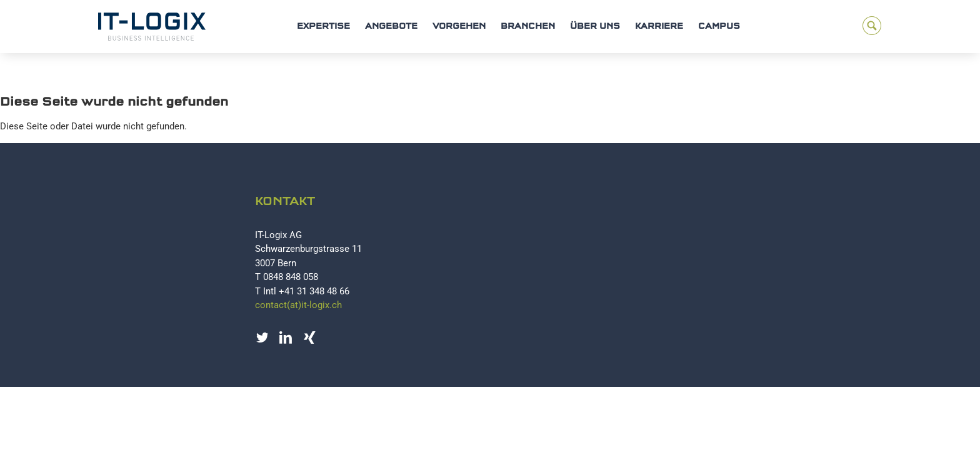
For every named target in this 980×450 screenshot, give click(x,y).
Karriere (659, 27)
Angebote (391, 27)
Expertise (323, 27)
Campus (719, 27)
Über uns (595, 27)
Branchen (528, 27)
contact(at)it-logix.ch (298, 305)
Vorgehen (459, 27)
